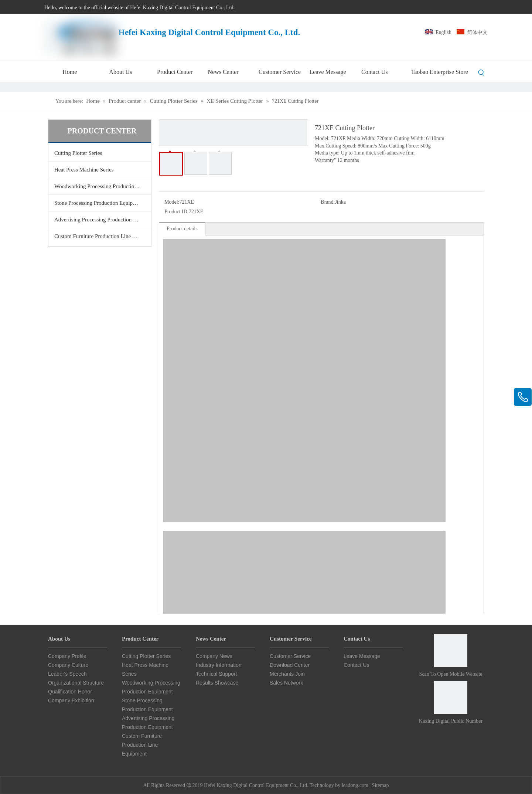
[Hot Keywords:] (481, 73)
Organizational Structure (76, 683)
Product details (182, 229)
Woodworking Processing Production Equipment (103, 186)
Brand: (328, 202)
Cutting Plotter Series (78, 153)
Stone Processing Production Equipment (99, 203)
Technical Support (216, 674)
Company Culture (68, 665)
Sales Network (286, 683)
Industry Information (219, 665)
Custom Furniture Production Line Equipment (103, 236)
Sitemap (381, 785)
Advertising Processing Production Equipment (103, 220)
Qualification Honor (70, 692)
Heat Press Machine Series (84, 170)
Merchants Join (287, 674)
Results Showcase (217, 683)
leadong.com (355, 785)
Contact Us (356, 665)
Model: (172, 202)
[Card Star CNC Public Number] (451, 698)
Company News (214, 656)
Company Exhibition (71, 700)
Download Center (290, 665)
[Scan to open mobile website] (451, 651)
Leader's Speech (67, 674)
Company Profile (67, 656)
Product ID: (177, 212)
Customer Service (290, 656)
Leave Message (362, 656)
